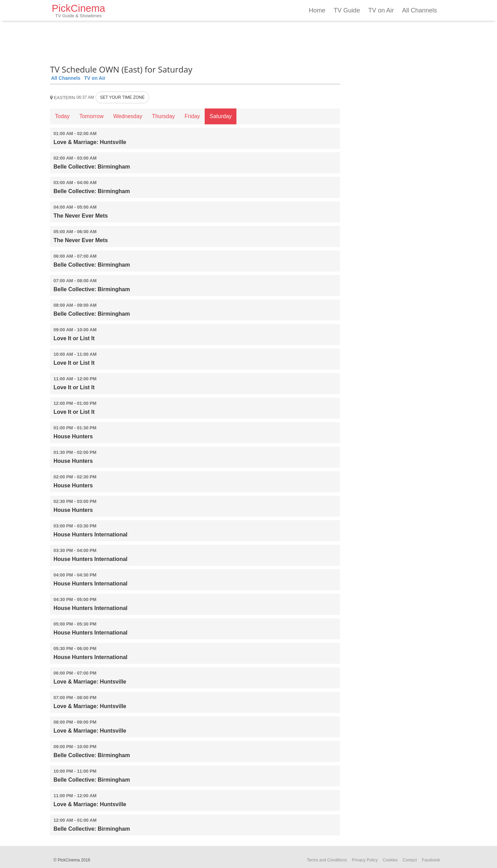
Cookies (390, 860)
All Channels (420, 10)
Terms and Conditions (327, 860)
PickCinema (79, 11)
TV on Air (381, 10)
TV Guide (347, 10)
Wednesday (128, 116)
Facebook (431, 860)
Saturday (221, 116)
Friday (192, 116)
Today (62, 116)
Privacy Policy (365, 860)
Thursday (163, 116)
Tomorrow (91, 116)
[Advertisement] (195, 41)
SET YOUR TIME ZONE (122, 97)
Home (317, 10)
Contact (410, 860)
